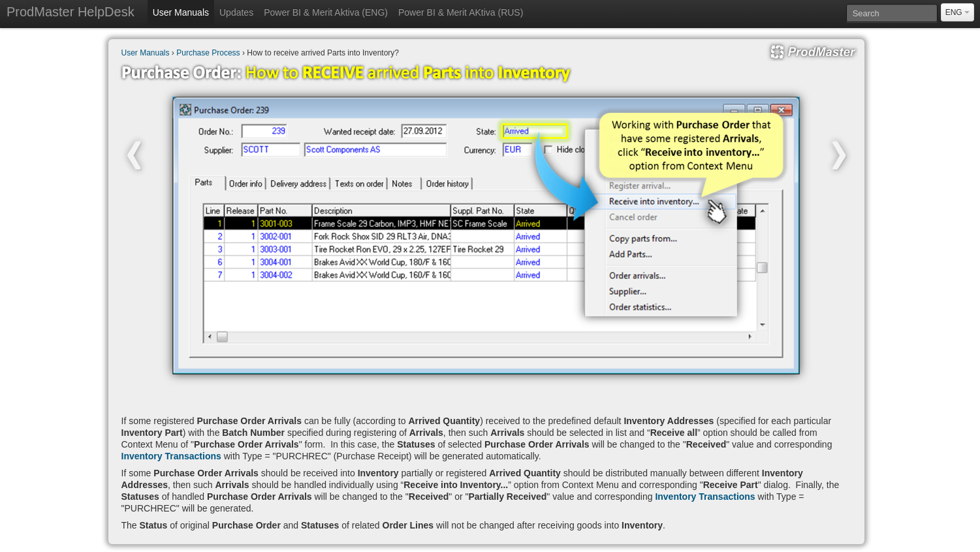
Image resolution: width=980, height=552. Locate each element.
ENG (957, 12)
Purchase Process (208, 53)
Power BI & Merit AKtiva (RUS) (461, 12)
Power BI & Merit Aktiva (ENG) (326, 12)
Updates (236, 12)
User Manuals (181, 12)
